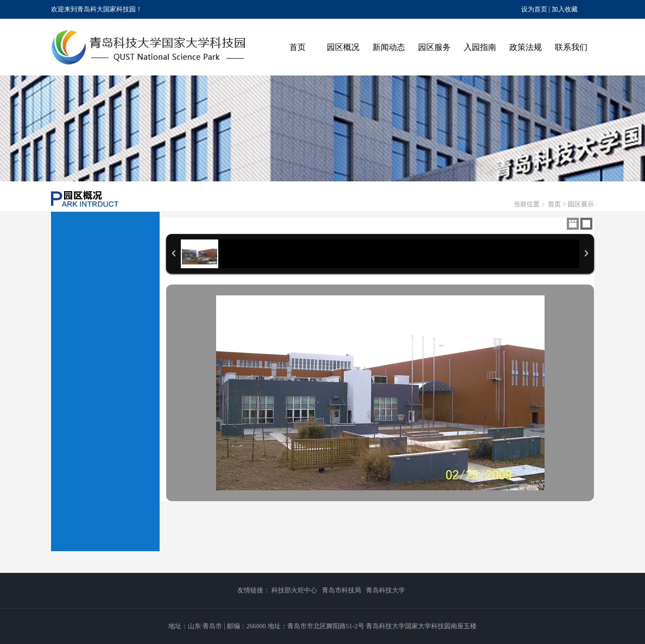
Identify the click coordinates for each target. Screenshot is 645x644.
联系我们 (571, 47)
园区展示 (581, 204)
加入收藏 (565, 9)
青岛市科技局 (342, 590)
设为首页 (534, 9)
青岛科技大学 (385, 590)
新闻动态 (389, 47)
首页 (298, 47)
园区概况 (343, 47)
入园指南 (480, 47)
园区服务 (434, 47)
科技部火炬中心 (294, 590)
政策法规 (526, 47)
